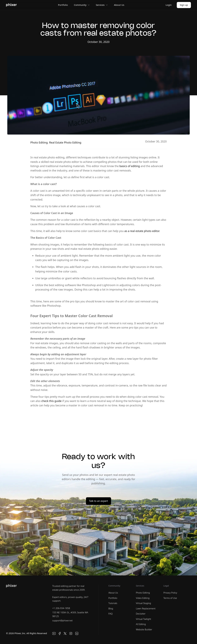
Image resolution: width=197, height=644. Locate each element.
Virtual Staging (143, 603)
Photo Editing (39, 142)
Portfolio (63, 5)
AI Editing (141, 624)
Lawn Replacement (146, 608)
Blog (111, 608)
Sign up (184, 5)
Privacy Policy (170, 593)
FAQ (111, 614)
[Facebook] (60, 634)
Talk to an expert (98, 501)
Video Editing (143, 598)
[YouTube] (54, 634)
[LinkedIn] (77, 634)
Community (82, 5)
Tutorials (113, 603)
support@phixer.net (63, 620)
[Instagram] (71, 634)
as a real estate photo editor (142, 231)
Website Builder (144, 629)
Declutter (141, 614)
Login (169, 5)
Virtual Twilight (143, 619)
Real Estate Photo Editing (65, 142)
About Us (119, 5)
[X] (65, 634)
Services (102, 5)
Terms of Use (170, 598)
